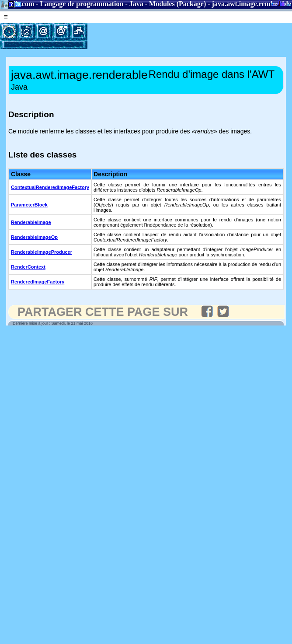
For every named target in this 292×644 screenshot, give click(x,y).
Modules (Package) (177, 4)
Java (136, 4)
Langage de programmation (82, 4)
